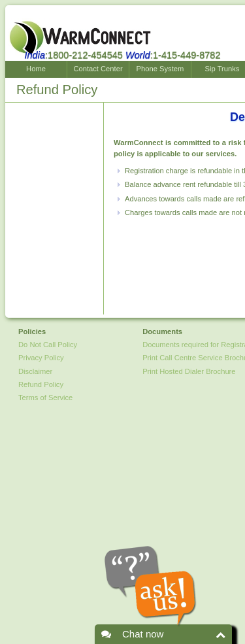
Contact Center (98, 69)
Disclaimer (35, 371)
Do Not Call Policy (48, 345)
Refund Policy (41, 384)
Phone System (160, 69)
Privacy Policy (41, 358)
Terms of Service (45, 398)
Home (36, 69)
